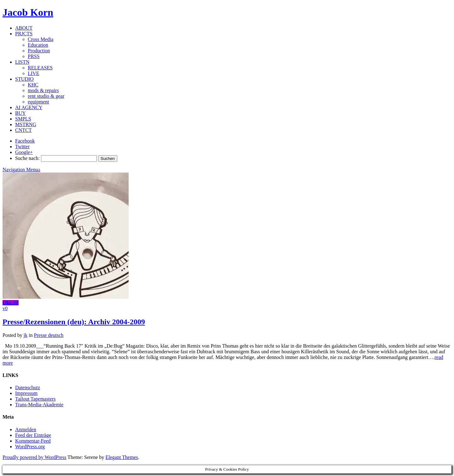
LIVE (33, 73)
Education (38, 45)
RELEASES (40, 68)
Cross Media (41, 39)
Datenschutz (28, 388)
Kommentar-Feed (33, 441)
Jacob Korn (28, 12)
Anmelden (26, 429)
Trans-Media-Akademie (39, 405)
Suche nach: (27, 158)
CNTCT (23, 130)
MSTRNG (26, 124)
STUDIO (24, 79)
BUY (20, 113)
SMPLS (23, 119)
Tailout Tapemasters (35, 399)
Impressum (26, 393)
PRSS (34, 56)
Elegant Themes (122, 457)
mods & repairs (43, 90)
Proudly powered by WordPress (34, 457)
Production (39, 51)
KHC (33, 85)
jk (26, 335)
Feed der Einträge (33, 435)
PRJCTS (24, 34)
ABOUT (24, 28)
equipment (38, 102)
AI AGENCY (29, 107)
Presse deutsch (49, 335)
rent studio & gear (46, 96)
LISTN (22, 62)
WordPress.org (30, 447)
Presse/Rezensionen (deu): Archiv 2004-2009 (74, 322)
